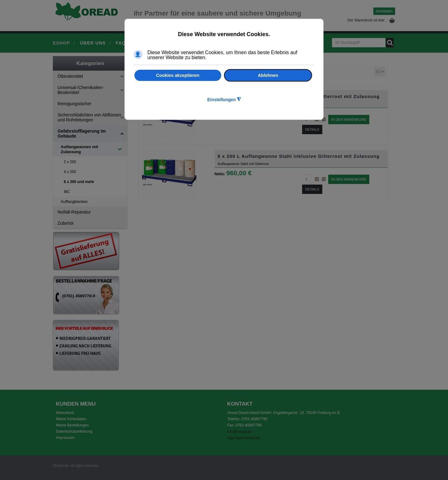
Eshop (61, 43)
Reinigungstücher (75, 104)
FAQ (121, 43)
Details (312, 129)
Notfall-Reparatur (74, 212)
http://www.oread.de (244, 438)
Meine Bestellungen (72, 425)
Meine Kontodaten (71, 419)
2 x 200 (70, 162)
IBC (67, 192)
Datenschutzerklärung (74, 431)
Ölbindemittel (70, 76)
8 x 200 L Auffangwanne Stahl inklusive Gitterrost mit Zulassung (299, 156)
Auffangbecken (74, 202)
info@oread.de (239, 432)
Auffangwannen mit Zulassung (79, 149)
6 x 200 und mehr (79, 182)
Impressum (65, 438)
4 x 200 (70, 172)
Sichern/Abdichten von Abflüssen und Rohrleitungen (89, 117)
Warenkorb (65, 413)
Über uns (93, 43)
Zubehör (66, 223)
